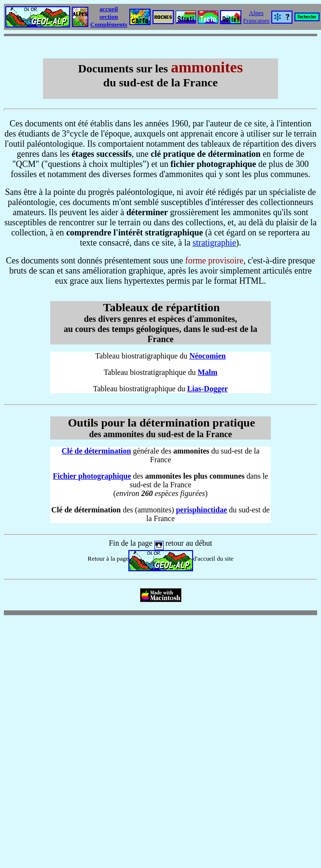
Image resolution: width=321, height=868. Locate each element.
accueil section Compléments (109, 17)
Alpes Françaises (257, 17)
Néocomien (208, 356)
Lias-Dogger (208, 389)
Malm (207, 372)
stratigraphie (214, 243)
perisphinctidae (201, 510)
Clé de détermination (96, 451)
